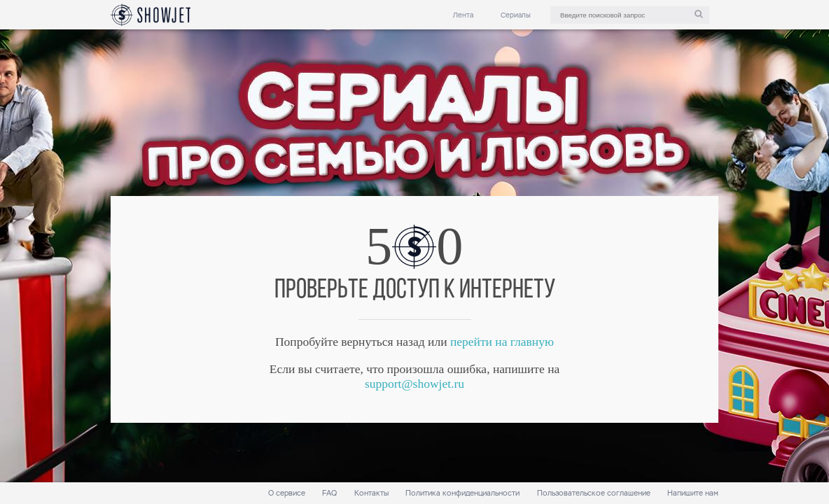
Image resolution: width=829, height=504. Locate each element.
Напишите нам (693, 493)
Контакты (371, 493)
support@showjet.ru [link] (415, 384)
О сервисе (287, 493)
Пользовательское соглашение (594, 493)
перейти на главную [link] (502, 342)
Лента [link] (463, 15)
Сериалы (516, 15)
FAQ (329, 493)
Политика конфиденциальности (462, 493)
